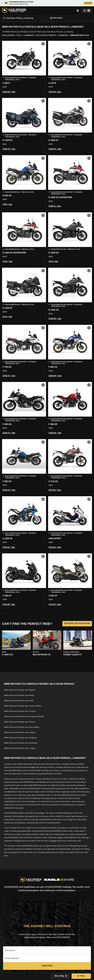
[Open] (47, 18)
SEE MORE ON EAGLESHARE (77, 624)
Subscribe (47, 966)
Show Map (61, 976)
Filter (81, 976)
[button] (24, 67)
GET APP (88, 3)
